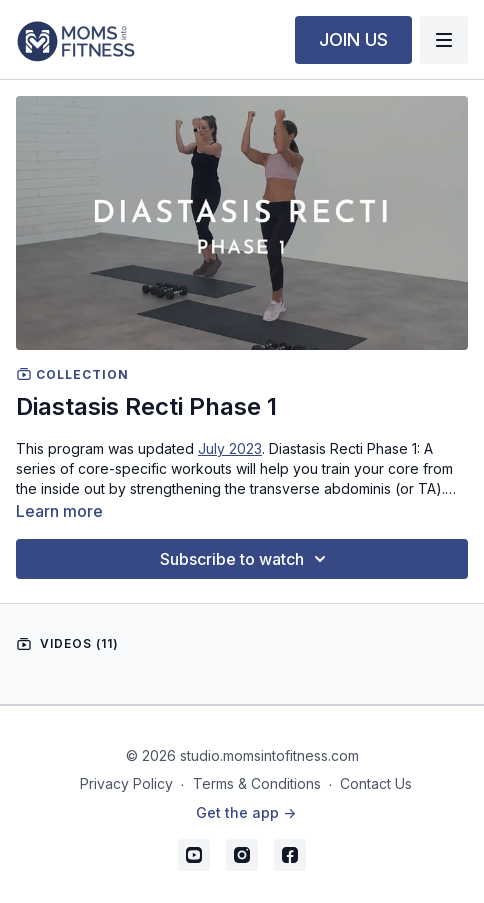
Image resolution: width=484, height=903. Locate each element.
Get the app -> (246, 812)
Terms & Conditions (257, 783)
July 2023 (230, 448)
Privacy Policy (126, 783)
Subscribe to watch (246, 559)
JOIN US (353, 39)
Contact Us (376, 783)
